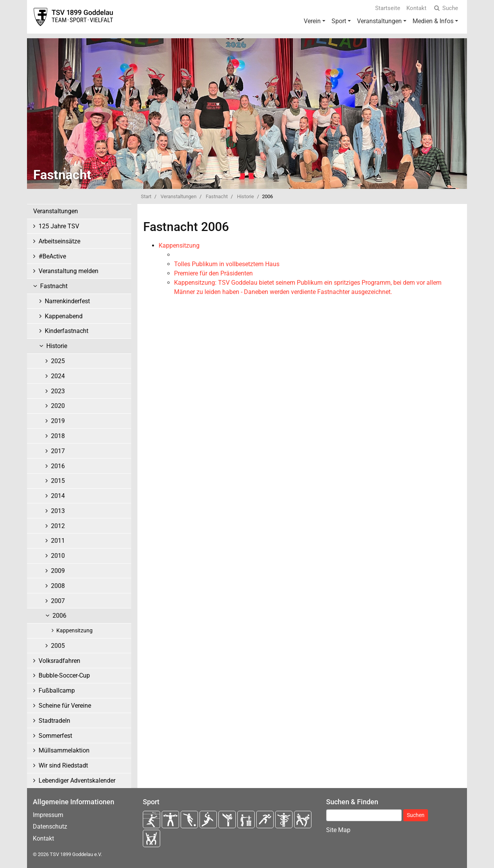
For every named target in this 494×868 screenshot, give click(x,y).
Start (146, 196)
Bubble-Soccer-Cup (64, 675)
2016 (58, 466)
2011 (58, 541)
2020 (58, 406)
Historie (245, 196)
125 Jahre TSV (59, 226)
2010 (58, 556)
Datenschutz (50, 826)
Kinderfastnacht (67, 331)
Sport (339, 21)
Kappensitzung (74, 631)
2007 (58, 601)
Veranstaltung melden (69, 271)
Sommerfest (55, 736)
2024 (58, 376)
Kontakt (416, 8)
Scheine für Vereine (65, 706)
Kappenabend (64, 316)
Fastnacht (217, 196)
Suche (445, 8)
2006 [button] (59, 616)
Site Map (338, 830)
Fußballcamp (57, 690)
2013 (58, 511)
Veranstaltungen (379, 21)
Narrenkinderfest (67, 301)
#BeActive (52, 256)
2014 (58, 496)
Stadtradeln (54, 721)
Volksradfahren (59, 661)
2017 (58, 451)
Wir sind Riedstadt (63, 765)
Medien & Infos (433, 21)
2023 (58, 391)
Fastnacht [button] (54, 286)
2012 (58, 526)
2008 (58, 586)
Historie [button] (57, 346)
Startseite (388, 8)
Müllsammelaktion (64, 750)
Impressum (48, 815)
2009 (58, 571)
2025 (58, 361)
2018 (58, 436)
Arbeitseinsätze (59, 241)
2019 (58, 421)
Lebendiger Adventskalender (77, 781)
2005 (58, 646)
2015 (58, 481)
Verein (312, 21)
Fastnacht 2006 (186, 227)
